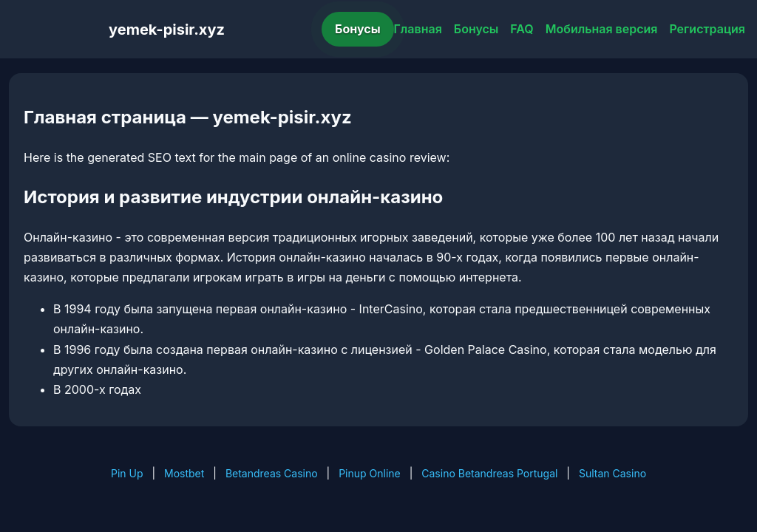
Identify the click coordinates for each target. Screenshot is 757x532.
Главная (418, 29)
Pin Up (127, 473)
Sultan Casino (612, 473)
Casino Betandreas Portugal (489, 473)
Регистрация (707, 29)
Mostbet (184, 473)
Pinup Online (370, 473)
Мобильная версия (602, 29)
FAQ (522, 29)
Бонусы (358, 29)
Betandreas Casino (272, 473)
